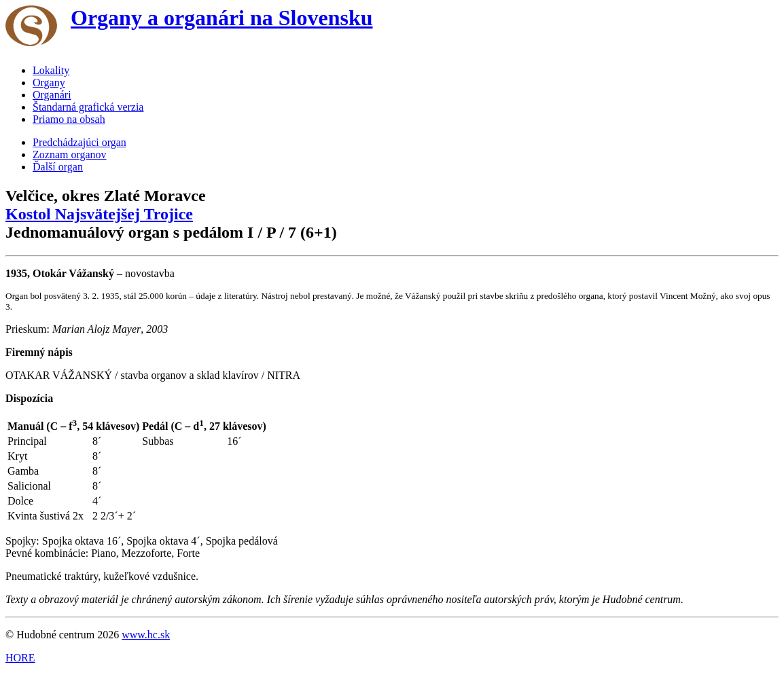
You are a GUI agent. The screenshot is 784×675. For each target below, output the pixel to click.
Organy (49, 83)
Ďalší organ (58, 167)
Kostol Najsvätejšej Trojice (99, 214)
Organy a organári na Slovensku (222, 18)
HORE (20, 658)
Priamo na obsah (69, 119)
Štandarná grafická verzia (88, 107)
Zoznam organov (70, 154)
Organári (52, 95)
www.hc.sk (146, 635)
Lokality (51, 70)
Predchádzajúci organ (79, 142)
